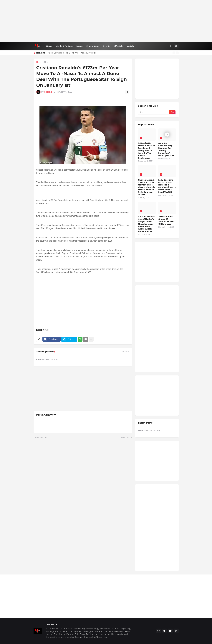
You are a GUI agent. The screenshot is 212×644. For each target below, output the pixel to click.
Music (79, 46)
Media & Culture (64, 46)
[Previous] (174, 53)
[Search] (176, 46)
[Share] (127, 92)
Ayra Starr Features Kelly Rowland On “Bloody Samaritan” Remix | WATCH (166, 149)
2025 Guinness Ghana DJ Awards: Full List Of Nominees (166, 220)
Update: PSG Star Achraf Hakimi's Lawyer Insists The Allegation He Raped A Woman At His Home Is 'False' (147, 224)
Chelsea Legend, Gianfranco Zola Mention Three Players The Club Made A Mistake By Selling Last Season (146, 187)
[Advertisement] (106, 21)
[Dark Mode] (171, 46)
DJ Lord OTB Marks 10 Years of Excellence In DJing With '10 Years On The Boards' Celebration (146, 151)
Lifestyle (119, 46)
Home (39, 62)
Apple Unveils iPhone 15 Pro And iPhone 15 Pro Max (72, 53)
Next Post (126, 438)
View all (126, 352)
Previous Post (42, 438)
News (49, 46)
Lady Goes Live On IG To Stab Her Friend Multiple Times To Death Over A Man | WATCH (167, 186)
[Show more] (91, 339)
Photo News (93, 46)
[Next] (177, 53)
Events (107, 46)
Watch (130, 46)
